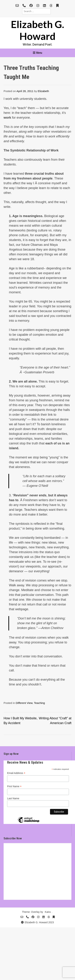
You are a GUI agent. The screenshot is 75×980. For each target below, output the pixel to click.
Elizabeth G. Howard (37, 30)
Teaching (39, 703)
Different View (24, 703)
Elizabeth (43, 91)
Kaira (48, 912)
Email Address (16, 773)
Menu (37, 53)
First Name (14, 786)
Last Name (13, 798)
